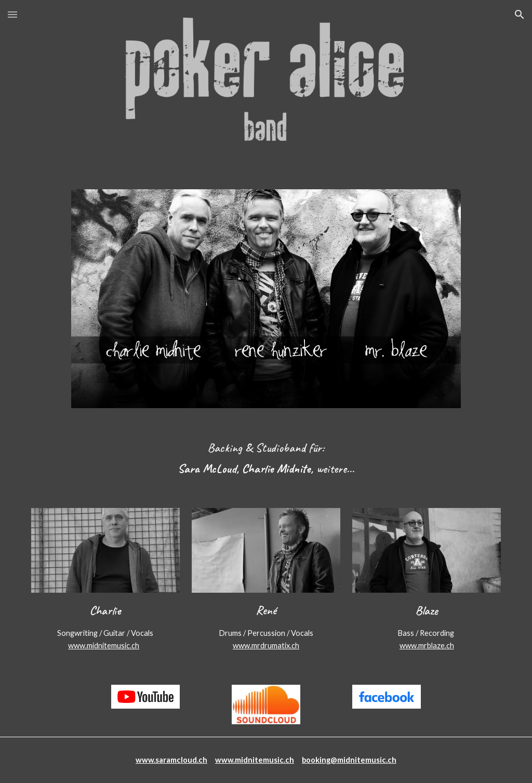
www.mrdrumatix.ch (266, 645)
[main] (266, 458)
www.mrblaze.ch (427, 645)
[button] (12, 14)
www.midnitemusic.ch (104, 645)
